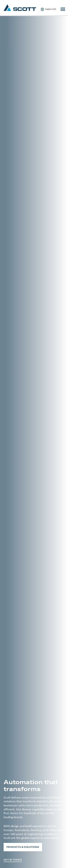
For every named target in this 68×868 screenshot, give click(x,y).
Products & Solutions (23, 847)
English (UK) (49, 9)
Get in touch (13, 860)
